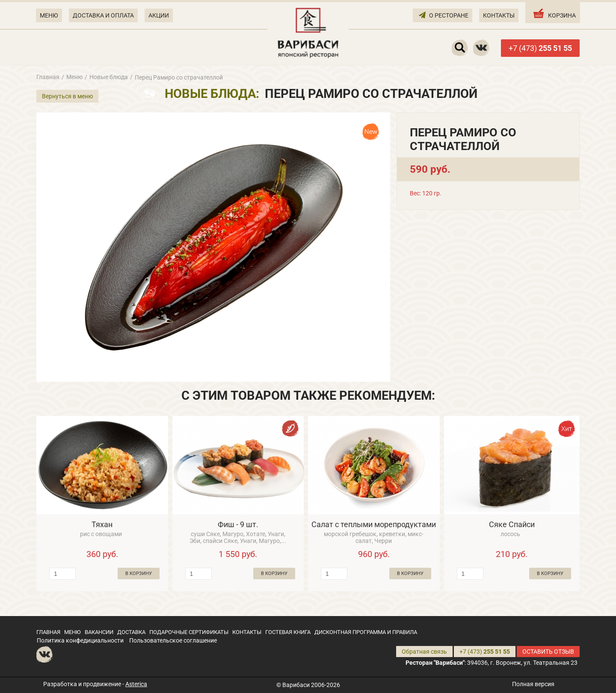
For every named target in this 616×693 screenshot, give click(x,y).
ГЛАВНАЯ (48, 632)
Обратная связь (424, 652)
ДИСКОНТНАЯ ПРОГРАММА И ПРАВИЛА (366, 632)
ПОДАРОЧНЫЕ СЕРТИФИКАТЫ (189, 632)
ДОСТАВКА (131, 632)
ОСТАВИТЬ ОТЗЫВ (548, 652)
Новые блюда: (212, 94)
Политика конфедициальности (80, 640)
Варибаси (296, 685)
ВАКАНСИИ (99, 632)
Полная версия (533, 684)
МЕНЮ (49, 15)
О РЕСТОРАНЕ (444, 15)
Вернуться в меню (67, 96)
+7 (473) (540, 48)
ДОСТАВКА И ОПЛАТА (103, 15)
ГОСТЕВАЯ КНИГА (288, 632)
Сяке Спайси (512, 524)
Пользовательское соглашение (173, 640)
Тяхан (102, 524)
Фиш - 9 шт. (238, 524)
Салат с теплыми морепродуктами (374, 524)
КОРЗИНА (554, 13)
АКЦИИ (159, 15)
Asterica (136, 684)
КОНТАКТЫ (499, 15)
